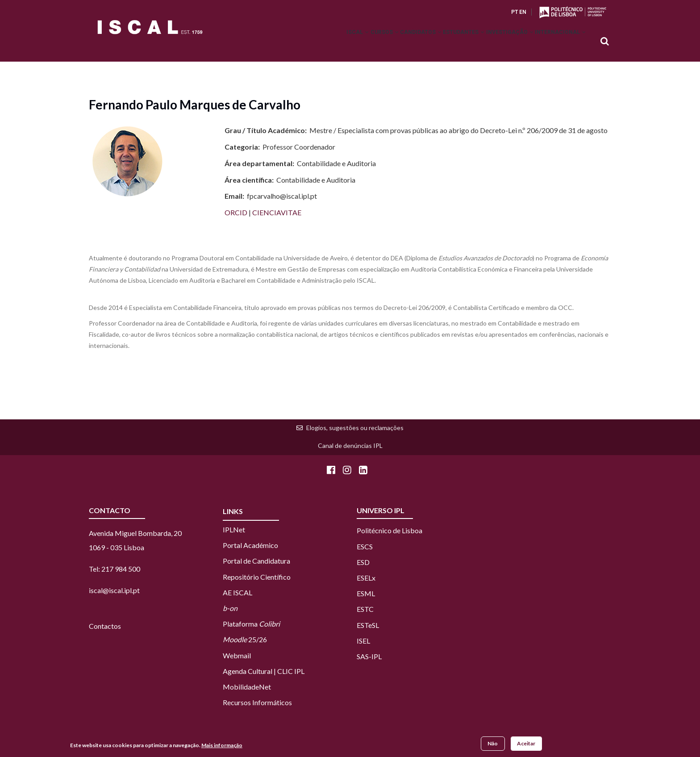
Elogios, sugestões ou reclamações (355, 428)
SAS (363, 656)
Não (493, 744)
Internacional (557, 42)
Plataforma (251, 624)
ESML (366, 593)
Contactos (105, 626)
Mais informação (222, 746)
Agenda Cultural (248, 671)
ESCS (365, 546)
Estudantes (445, 42)
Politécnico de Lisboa (390, 530)
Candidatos (395, 42)
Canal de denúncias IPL (350, 445)
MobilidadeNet (247, 687)
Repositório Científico (257, 577)
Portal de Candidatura (256, 561)
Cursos (351, 42)
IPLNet (234, 529)
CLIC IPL (291, 671)
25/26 (245, 639)
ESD (363, 562)
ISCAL (317, 42)
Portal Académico (250, 545)
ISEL (363, 641)
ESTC (365, 609)
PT (515, 12)
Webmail (237, 655)
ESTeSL (368, 625)
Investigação (499, 42)
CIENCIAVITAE (277, 212)
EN (523, 12)
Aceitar (526, 744)
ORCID (237, 212)
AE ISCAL (237, 592)
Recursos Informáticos (257, 702)
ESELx (366, 578)
